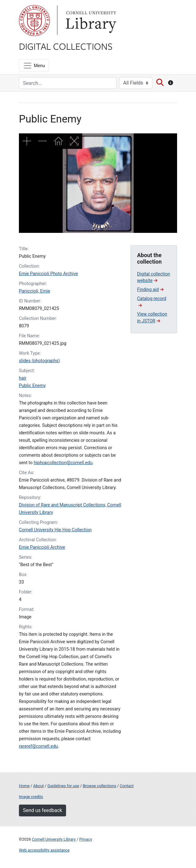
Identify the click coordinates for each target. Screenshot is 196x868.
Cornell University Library (54, 839)
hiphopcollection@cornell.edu (63, 463)
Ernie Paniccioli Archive (42, 547)
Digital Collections (66, 46)
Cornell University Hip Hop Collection (55, 530)
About (38, 786)
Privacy (85, 839)
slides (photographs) (39, 361)
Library (90, 21)
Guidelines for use (63, 786)
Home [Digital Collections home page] (24, 786)
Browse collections (100, 786)
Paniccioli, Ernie (35, 291)
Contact (127, 786)
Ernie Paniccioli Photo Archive (48, 274)
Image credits (31, 797)
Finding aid (150, 290)
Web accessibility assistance (44, 850)
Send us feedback (42, 810)
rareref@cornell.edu (38, 746)
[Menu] (34, 66)
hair (23, 378)
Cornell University (34, 21)
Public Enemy (32, 386)
